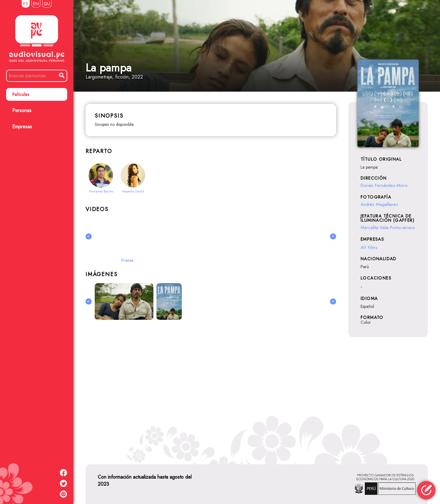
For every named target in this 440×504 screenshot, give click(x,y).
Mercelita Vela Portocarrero (388, 228)
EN (36, 4)
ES (26, 4)
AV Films (369, 247)
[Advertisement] (211, 391)
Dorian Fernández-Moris (384, 185)
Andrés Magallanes (379, 204)
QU (47, 4)
